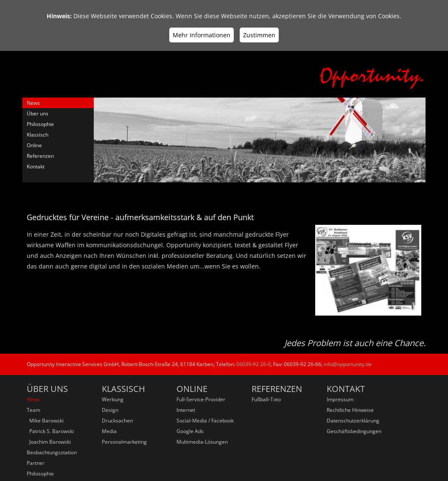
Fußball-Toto (266, 399)
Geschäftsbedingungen (354, 431)
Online (34, 145)
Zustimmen (259, 35)
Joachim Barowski (49, 442)
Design (110, 410)
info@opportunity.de (348, 364)
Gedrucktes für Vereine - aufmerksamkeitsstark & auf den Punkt (140, 217)
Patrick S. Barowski (50, 431)
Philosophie (40, 124)
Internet (186, 410)
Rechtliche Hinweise (350, 410)
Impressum (340, 399)
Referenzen (40, 156)
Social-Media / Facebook (205, 421)
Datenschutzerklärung (353, 421)
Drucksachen (117, 421)
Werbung (113, 399)
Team (34, 410)
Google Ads (190, 431)
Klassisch (38, 135)
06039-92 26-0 (253, 364)
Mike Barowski (45, 421)
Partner (36, 463)
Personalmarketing (124, 442)
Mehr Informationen (202, 35)
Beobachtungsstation (52, 452)
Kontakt (36, 166)
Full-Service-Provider (201, 399)
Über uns (38, 113)
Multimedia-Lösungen (202, 442)
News (33, 103)
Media (109, 431)
